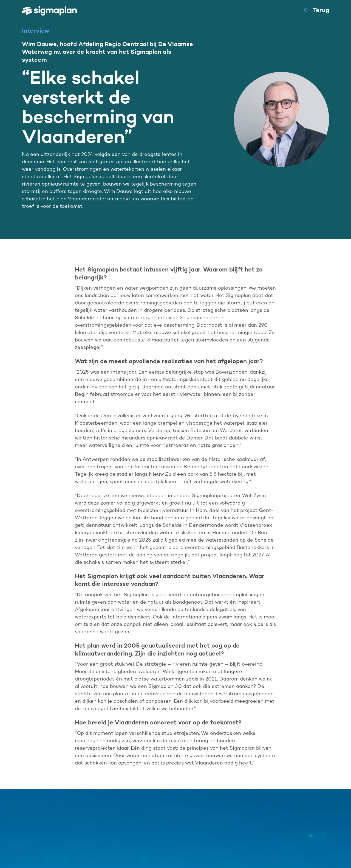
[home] (52, 11)
